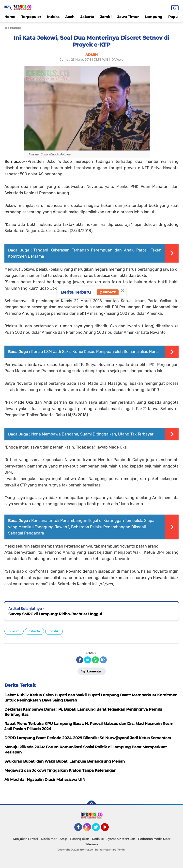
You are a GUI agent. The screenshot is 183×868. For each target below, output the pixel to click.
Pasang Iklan (80, 839)
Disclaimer (49, 839)
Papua (174, 17)
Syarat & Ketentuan (121, 839)
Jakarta (87, 17)
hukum (14, 631)
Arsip (63, 839)
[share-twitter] (88, 660)
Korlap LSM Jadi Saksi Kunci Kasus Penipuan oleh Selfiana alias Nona (95, 352)
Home (10, 17)
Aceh (70, 17)
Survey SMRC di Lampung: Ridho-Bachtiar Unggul (55, 614)
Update (108, 292)
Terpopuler (31, 17)
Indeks (53, 17)
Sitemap (91, 844)
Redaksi (98, 839)
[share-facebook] (80, 660)
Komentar (92, 671)
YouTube (108, 829)
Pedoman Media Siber (154, 839)
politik (54, 631)
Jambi (106, 17)
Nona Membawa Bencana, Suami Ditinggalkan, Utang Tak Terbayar (92, 434)
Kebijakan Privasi (25, 839)
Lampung (153, 17)
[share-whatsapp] (95, 660)
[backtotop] (91, 805)
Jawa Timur (128, 17)
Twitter (98, 829)
